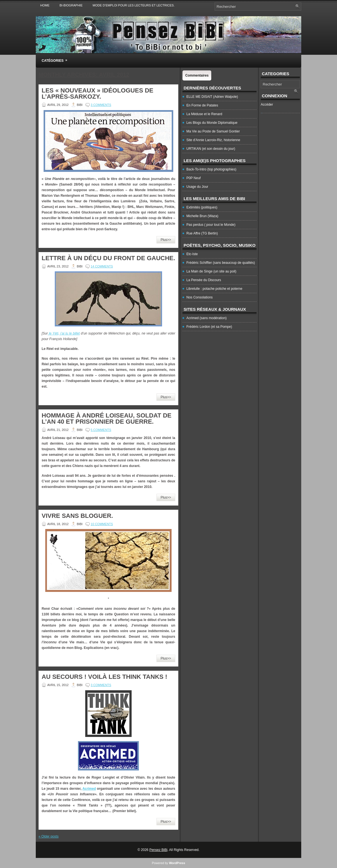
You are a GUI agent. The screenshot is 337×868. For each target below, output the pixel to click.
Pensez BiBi (158, 850)
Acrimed (89, 789)
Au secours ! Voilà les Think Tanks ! (104, 677)
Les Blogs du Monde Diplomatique (212, 123)
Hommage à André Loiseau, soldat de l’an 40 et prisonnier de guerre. (106, 418)
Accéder (267, 105)
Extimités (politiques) (202, 207)
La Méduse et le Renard (204, 114)
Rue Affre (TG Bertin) (202, 233)
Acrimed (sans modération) (207, 318)
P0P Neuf (194, 178)
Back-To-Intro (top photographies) (211, 169)
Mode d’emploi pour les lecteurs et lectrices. (134, 5)
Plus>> (166, 240)
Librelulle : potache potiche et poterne (214, 289)
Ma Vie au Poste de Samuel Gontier (213, 131)
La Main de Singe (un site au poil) (211, 271)
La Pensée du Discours (204, 280)
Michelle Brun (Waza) (202, 216)
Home (45, 5)
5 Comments (101, 430)
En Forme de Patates (202, 105)
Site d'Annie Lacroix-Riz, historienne (213, 140)
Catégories (56, 58)
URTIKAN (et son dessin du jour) (211, 149)
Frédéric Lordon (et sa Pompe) (209, 327)
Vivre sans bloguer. (77, 516)
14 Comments (102, 266)
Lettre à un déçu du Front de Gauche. (108, 258)
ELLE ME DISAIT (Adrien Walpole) (212, 97)
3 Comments (101, 105)
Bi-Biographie (71, 5)
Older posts (48, 836)
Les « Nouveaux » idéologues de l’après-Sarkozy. (98, 93)
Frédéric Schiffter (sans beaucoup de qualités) (221, 263)
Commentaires (197, 75)
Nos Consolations (200, 297)
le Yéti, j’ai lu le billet (64, 333)
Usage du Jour (197, 187)
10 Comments (102, 524)
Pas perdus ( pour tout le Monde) (211, 225)
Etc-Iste (192, 254)
